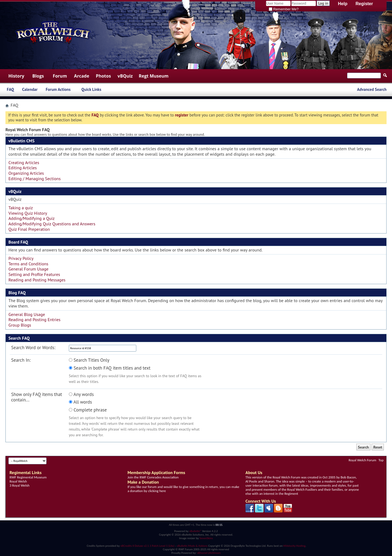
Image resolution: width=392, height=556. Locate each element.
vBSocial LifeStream (209, 553)
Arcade (82, 76)
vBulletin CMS (21, 141)
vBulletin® (195, 531)
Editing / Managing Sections (35, 179)
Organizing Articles (26, 173)
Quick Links (91, 89)
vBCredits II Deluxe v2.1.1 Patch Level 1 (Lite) (148, 546)
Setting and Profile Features (34, 274)
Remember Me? (284, 9)
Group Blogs (20, 325)
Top (381, 460)
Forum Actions (58, 89)
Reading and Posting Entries (34, 320)
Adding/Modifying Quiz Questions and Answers (52, 224)
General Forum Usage (28, 269)
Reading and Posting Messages (37, 280)
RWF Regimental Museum (28, 477)
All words (80, 402)
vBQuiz (125, 76)
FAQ (10, 89)
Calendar (30, 89)
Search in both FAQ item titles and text (110, 368)
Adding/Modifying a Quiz (32, 218)
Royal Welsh (18, 481)
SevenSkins (206, 538)
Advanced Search (372, 89)
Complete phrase (88, 410)
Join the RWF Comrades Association (153, 477)
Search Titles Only (89, 360)
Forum (60, 76)
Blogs (38, 76)
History (16, 76)
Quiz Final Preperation (29, 229)
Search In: (21, 360)
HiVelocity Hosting (294, 546)
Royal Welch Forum (363, 460)
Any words (81, 394)
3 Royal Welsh (19, 485)
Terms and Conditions (28, 264)
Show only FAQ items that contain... (37, 397)
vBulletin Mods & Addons (192, 546)
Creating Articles (24, 162)
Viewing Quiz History (28, 213)
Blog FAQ (17, 293)
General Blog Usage (27, 314)
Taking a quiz (21, 208)
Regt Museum (154, 76)
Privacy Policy (21, 258)
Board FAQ (18, 242)
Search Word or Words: (33, 348)
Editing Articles (23, 168)
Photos (103, 76)
